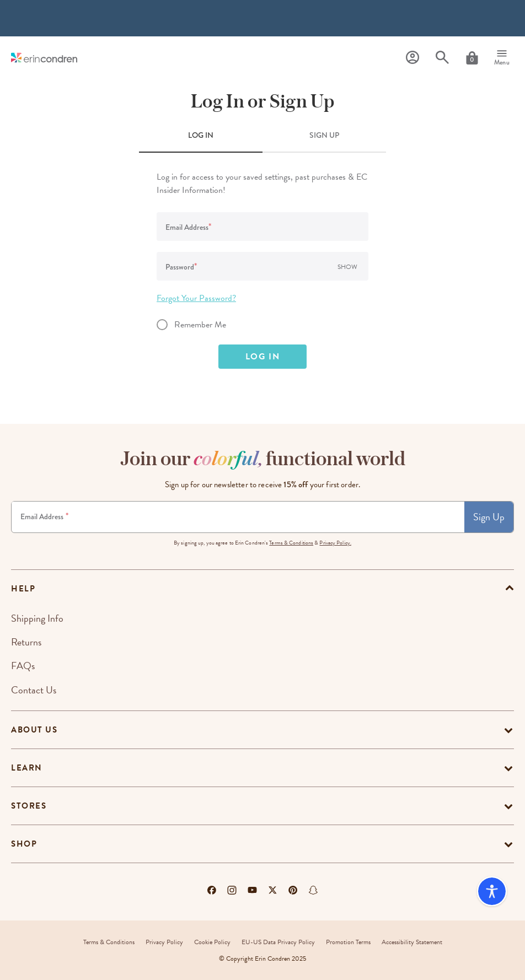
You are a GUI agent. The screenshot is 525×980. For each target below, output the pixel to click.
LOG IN (201, 135)
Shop (24, 844)
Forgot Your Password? (196, 298)
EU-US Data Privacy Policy (278, 942)
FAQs (23, 666)
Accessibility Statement (412, 942)
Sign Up (489, 517)
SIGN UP (324, 135)
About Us (34, 730)
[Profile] (413, 58)
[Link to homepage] (44, 58)
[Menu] (502, 58)
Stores (29, 806)
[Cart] (472, 58)
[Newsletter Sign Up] (238, 517)
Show (347, 267)
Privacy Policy (164, 942)
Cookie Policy (212, 942)
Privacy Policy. (335, 543)
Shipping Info (37, 618)
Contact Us (34, 690)
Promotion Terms (348, 942)
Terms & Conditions (291, 543)
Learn (27, 768)
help (23, 589)
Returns (26, 642)
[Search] (442, 58)
